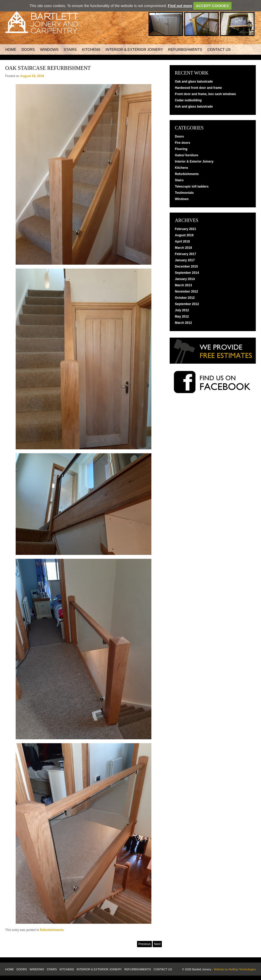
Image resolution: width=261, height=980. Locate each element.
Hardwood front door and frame (198, 88)
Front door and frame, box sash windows (205, 94)
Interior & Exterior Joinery (134, 49)
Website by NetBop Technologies (235, 969)
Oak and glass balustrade (194, 82)
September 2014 (187, 273)
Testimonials (184, 193)
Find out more (180, 6)
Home (11, 49)
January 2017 (185, 260)
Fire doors (183, 143)
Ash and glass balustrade (194, 107)
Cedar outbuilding (188, 100)
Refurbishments (185, 49)
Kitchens (91, 49)
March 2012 (183, 323)
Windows (49, 49)
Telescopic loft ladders (192, 187)
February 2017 (185, 254)
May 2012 (182, 317)
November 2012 (186, 291)
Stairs (70, 49)
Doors (28, 49)
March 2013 (183, 285)
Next (157, 944)
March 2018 (183, 248)
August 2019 (184, 235)
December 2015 (186, 266)
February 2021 (185, 229)
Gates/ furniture (186, 155)
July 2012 (182, 310)
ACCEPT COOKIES (212, 6)
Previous (144, 944)
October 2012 (185, 298)
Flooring (181, 149)
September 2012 (187, 304)
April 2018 (182, 241)
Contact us (219, 49)
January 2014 (185, 279)
